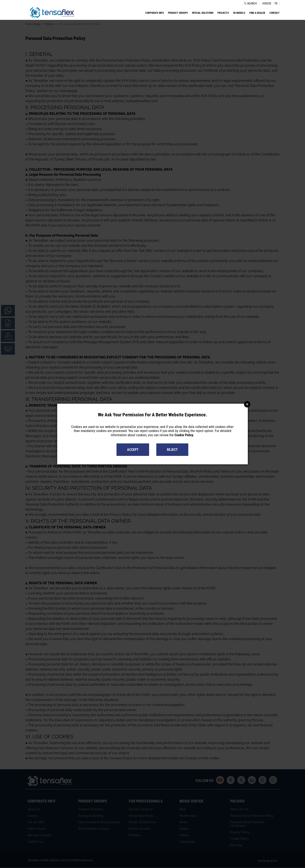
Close (247, 404)
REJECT (172, 450)
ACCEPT (133, 450)
